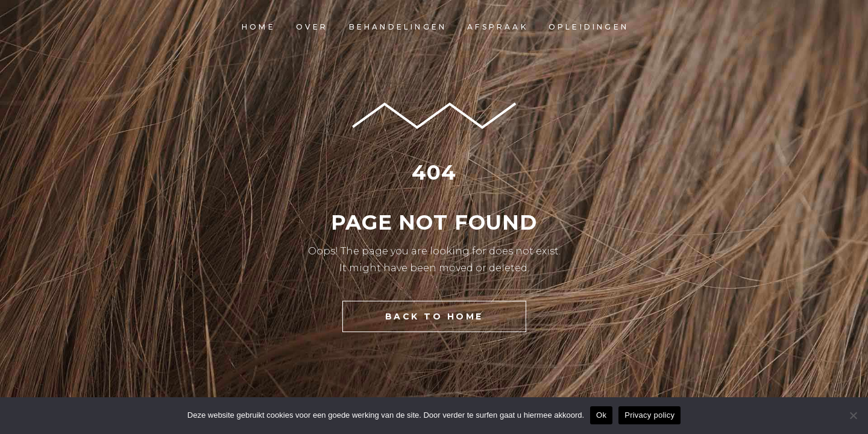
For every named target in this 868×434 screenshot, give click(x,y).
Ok (601, 415)
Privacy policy (649, 415)
